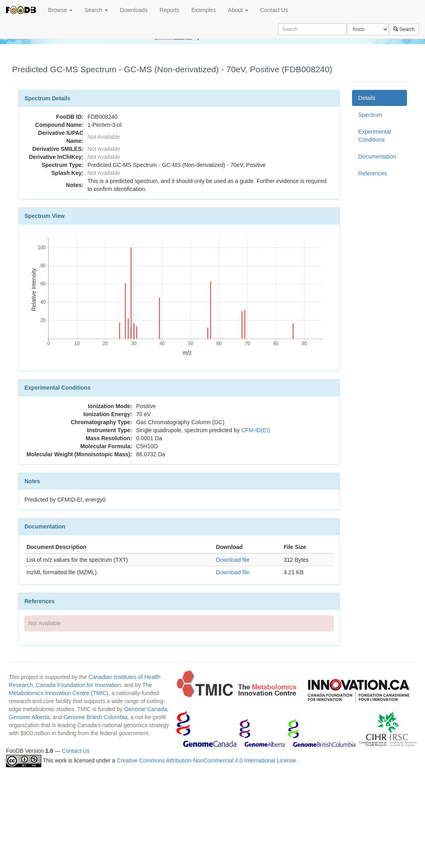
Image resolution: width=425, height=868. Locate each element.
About (238, 10)
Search (96, 10)
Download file (233, 560)
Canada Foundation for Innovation (79, 685)
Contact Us (274, 10)
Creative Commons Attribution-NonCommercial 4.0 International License (207, 760)
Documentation (377, 157)
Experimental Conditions (374, 136)
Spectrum (370, 115)
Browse (60, 10)
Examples (203, 10)
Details (367, 98)
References (372, 173)
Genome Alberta (29, 717)
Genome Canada (146, 709)
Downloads (134, 10)
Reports (169, 10)
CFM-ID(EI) (256, 430)
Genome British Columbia (95, 717)
